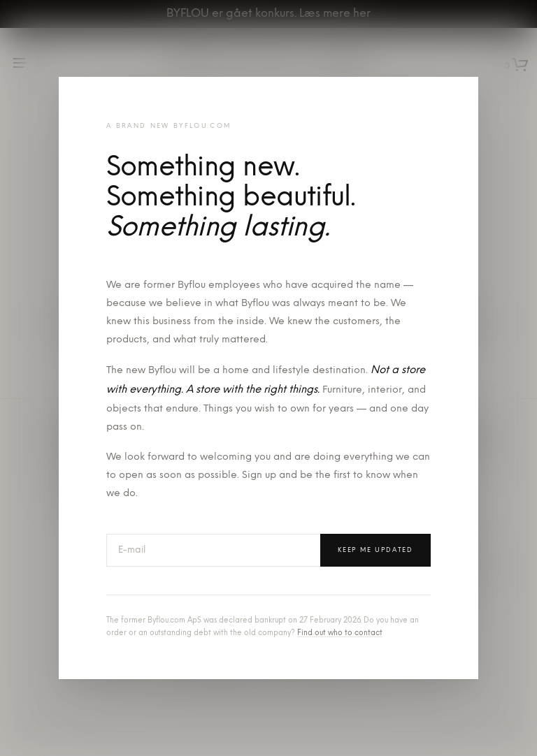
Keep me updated (375, 550)
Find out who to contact (340, 633)
